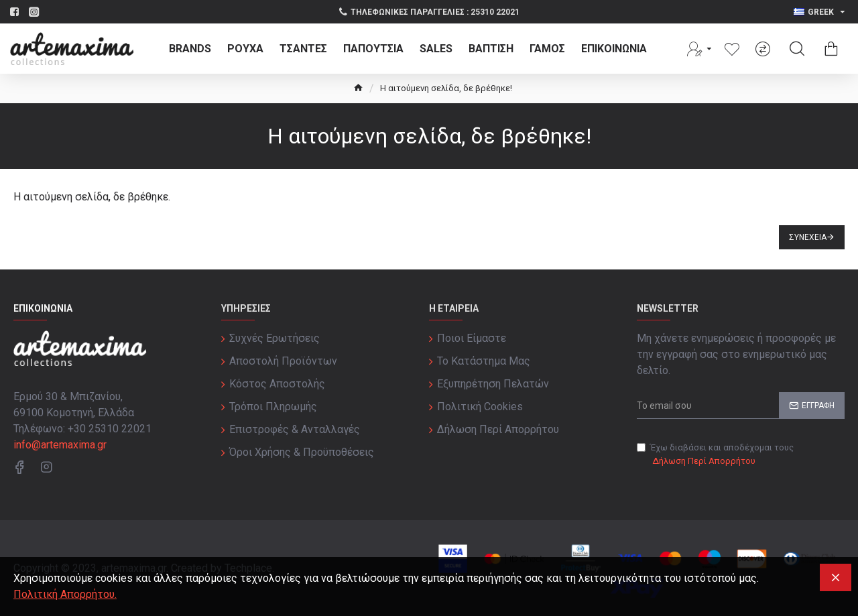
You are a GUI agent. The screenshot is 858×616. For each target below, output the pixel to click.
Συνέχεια (808, 237)
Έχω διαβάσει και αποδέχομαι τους (715, 455)
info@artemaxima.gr (60, 445)
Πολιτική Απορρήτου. (65, 594)
